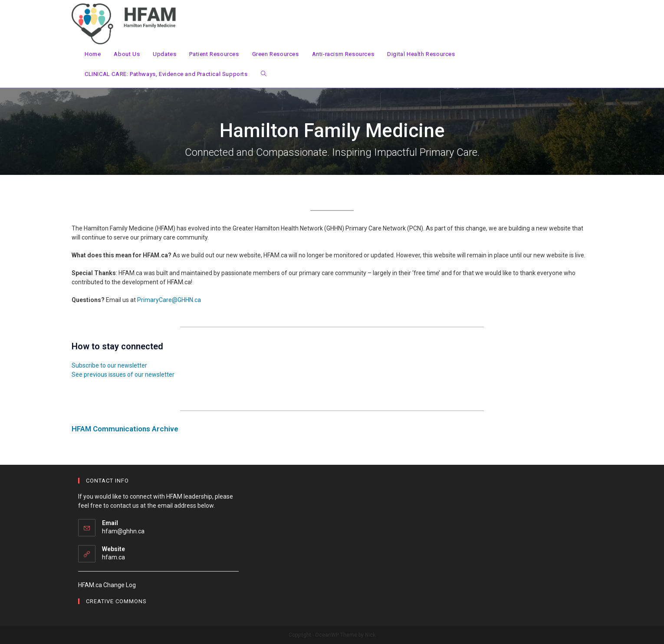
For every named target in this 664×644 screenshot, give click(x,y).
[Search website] (264, 74)
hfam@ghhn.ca (123, 531)
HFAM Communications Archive (125, 429)
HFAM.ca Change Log (107, 585)
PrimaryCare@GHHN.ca (169, 300)
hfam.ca (113, 557)
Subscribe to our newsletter (109, 365)
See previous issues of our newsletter (123, 375)
